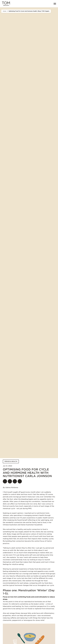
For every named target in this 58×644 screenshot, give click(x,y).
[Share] (20, 481)
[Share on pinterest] (15, 481)
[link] (49, 4)
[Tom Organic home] (6, 4)
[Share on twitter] (10, 481)
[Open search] (45, 4)
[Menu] (54, 4)
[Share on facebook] (5, 481)
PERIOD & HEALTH (11, 461)
